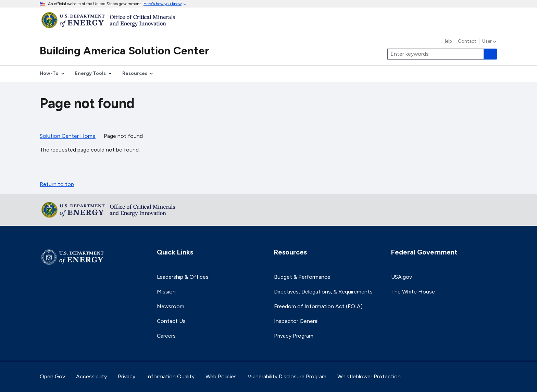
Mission (166, 292)
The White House (413, 292)
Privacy (127, 376)
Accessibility (91, 376)
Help (447, 41)
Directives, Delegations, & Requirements (323, 292)
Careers (166, 336)
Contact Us (171, 321)
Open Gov (52, 376)
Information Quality (170, 376)
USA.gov (402, 277)
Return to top (57, 184)
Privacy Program (294, 336)
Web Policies (221, 376)
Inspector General (296, 321)
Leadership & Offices (183, 277)
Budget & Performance (302, 277)
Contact (467, 41)
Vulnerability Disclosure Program (287, 376)
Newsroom (171, 306)
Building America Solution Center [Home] (124, 51)
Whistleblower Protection (369, 376)
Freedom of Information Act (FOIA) (318, 306)
